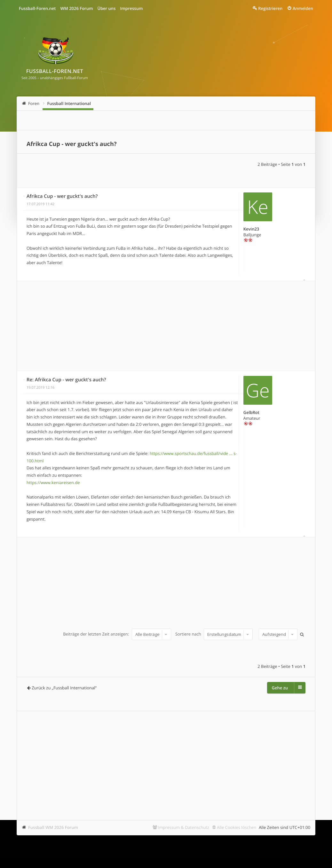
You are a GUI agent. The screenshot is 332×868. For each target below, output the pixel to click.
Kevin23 (251, 229)
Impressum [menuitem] (131, 8)
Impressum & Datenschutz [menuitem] (183, 827)
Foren (34, 103)
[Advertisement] (166, 326)
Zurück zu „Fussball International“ (64, 688)
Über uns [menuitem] (106, 8)
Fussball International (69, 103)
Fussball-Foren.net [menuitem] (37, 8)
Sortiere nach (214, 634)
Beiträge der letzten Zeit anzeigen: (117, 634)
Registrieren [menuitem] (270, 8)
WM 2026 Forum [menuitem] (76, 8)
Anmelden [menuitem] (303, 8)
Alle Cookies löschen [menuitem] (237, 827)
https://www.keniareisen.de (53, 483)
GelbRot (251, 412)
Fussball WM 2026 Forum (53, 827)
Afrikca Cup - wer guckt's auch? (72, 144)
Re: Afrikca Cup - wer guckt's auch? (66, 380)
